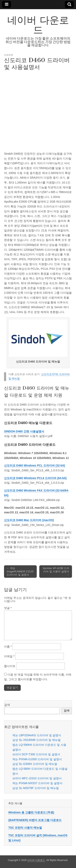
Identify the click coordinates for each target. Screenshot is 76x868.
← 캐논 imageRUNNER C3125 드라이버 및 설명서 (20, 571)
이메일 (9, 656)
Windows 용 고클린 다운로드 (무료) (31, 812)
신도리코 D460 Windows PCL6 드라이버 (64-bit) (35, 478)
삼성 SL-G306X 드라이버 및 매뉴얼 (35, 764)
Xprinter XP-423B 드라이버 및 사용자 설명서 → (56, 571)
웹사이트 (10, 666)
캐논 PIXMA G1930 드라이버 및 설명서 (37, 759)
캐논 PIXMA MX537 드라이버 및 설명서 (37, 783)
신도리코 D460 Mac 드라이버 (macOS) (29, 520)
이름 (8, 647)
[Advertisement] (38, 111)
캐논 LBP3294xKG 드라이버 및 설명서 (37, 735)
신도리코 (9, 55)
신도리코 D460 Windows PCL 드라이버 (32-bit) (35, 465)
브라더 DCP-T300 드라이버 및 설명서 (36, 754)
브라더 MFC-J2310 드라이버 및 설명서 (37, 778)
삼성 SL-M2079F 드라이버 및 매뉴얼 (36, 788)
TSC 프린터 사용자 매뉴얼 (25, 828)
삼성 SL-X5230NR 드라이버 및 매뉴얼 (36, 740)
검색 (7, 705)
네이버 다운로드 (38, 25)
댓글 (8, 608)
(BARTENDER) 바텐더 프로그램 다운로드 (35, 820)
